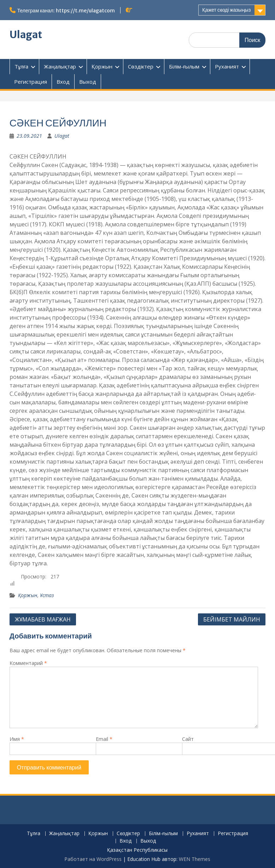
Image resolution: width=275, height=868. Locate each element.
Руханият (227, 66)
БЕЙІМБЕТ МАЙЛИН (232, 619)
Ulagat (26, 35)
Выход (88, 82)
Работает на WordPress (93, 859)
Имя (17, 739)
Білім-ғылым (184, 66)
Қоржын (102, 66)
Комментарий (28, 663)
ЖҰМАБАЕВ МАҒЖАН (43, 619)
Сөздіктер (141, 66)
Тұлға (21, 66)
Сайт (188, 739)
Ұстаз (47, 595)
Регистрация (31, 82)
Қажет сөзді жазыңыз (226, 10)
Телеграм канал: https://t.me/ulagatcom (66, 11)
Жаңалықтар (60, 66)
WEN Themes (195, 859)
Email (104, 739)
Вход (63, 82)
